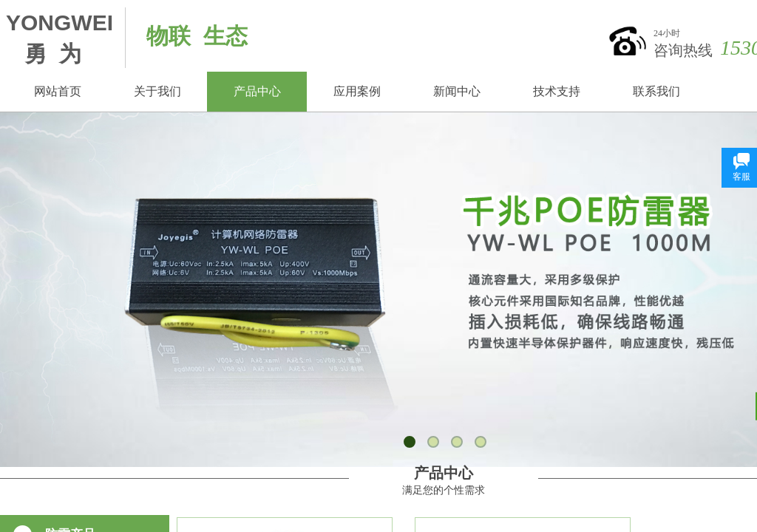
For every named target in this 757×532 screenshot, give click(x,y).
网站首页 (58, 91)
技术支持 (557, 91)
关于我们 (157, 91)
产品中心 (257, 91)
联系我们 (656, 91)
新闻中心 (457, 91)
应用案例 (357, 91)
